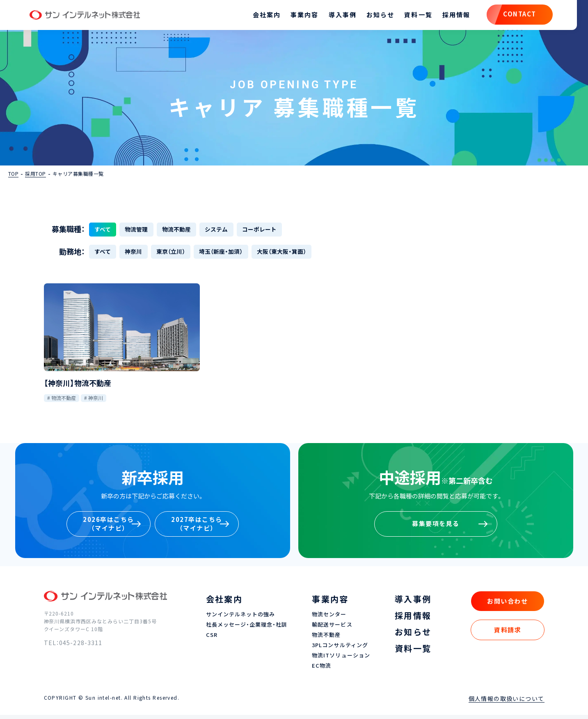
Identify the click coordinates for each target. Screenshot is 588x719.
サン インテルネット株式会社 (99, 16)
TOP (13, 176)
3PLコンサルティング (340, 650)
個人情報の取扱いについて (507, 703)
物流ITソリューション (341, 660)
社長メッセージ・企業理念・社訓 (247, 629)
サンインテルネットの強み (240, 619)
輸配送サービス (332, 629)
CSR (212, 640)
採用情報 (444, 16)
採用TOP (35, 176)
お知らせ (368, 16)
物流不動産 (64, 402)
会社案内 (254, 16)
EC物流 (321, 670)
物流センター (329, 619)
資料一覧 (406, 16)
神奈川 (96, 402)
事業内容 (292, 16)
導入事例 (330, 16)
